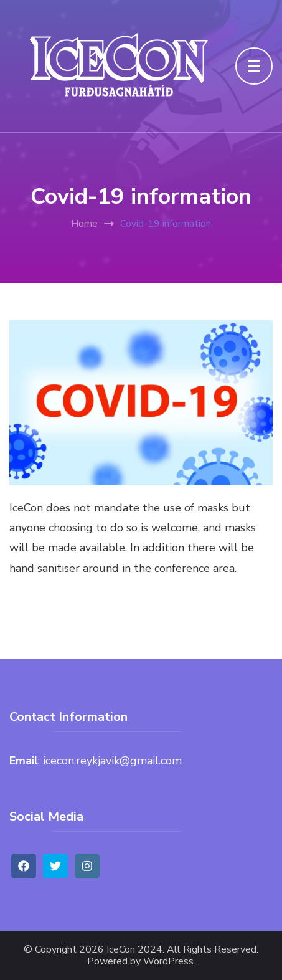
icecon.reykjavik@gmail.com (112, 761)
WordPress (168, 962)
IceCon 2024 (134, 950)
